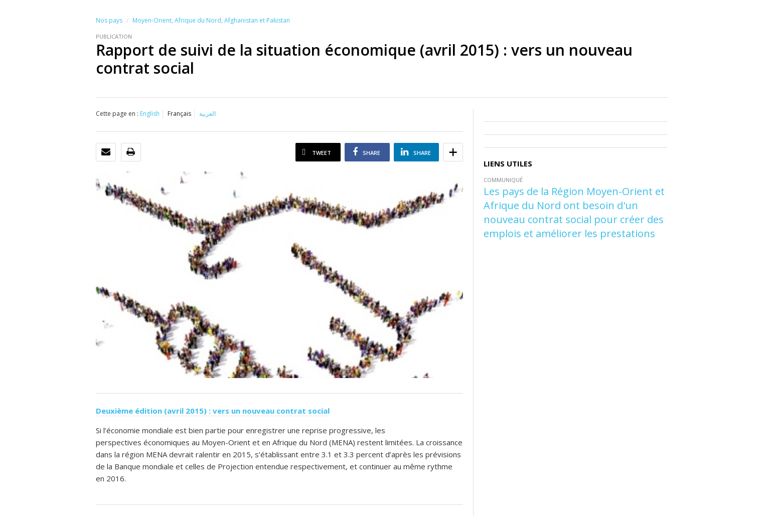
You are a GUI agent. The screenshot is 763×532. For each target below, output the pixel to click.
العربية (207, 114)
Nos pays (109, 20)
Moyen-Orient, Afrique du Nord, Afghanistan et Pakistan (211, 20)
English (150, 114)
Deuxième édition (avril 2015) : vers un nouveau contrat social (213, 411)
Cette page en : (117, 114)
